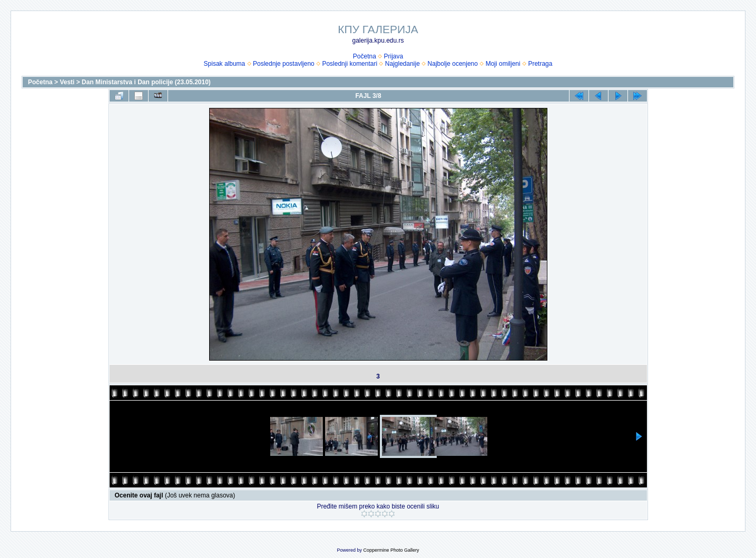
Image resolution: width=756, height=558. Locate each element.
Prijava (394, 56)
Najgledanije (402, 64)
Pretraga (540, 64)
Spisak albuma (225, 64)
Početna (365, 56)
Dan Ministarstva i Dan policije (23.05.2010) (146, 82)
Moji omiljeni (503, 64)
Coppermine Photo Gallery (391, 550)
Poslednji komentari (350, 64)
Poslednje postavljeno (284, 64)
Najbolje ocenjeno (453, 64)
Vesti (67, 82)
